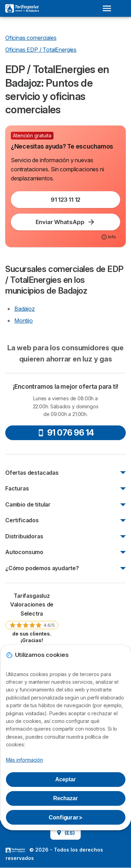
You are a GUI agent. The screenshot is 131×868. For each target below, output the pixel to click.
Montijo (24, 321)
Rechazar (65, 798)
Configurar (65, 817)
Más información (25, 760)
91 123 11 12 (65, 200)
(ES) (65, 833)
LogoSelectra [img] (15, 850)
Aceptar (65, 779)
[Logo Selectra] (22, 8)
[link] (32, 618)
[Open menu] (109, 8)
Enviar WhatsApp (66, 222)
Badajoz (25, 309)
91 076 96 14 (66, 433)
